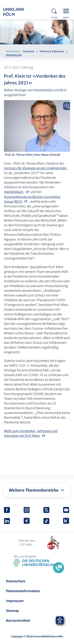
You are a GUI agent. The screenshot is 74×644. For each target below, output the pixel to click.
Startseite (28, 51)
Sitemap (12, 611)
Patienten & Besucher (52, 51)
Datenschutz (16, 581)
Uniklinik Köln (19, 12)
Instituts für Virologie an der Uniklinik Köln (35, 168)
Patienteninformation (23, 591)
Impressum (15, 601)
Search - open (55, 11)
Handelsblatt (14, 192)
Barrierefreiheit (18, 621)
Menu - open (67, 11)
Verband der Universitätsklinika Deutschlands (37, 563)
